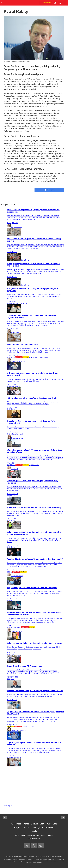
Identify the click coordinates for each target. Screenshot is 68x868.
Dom (55, 824)
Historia (27, 828)
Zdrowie (35, 824)
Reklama (43, 836)
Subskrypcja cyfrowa (33, 836)
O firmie (17, 836)
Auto (49, 824)
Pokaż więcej (8, 806)
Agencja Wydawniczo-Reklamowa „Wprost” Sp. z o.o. (30, 857)
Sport (42, 824)
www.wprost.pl (30, 863)
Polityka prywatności (34, 839)
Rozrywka (18, 828)
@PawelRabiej (49, 181)
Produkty (34, 832)
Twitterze (37, 181)
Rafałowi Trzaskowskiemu (50, 159)
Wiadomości (16, 824)
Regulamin (50, 836)
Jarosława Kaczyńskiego (14, 146)
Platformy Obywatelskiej (29, 159)
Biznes (26, 824)
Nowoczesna (53, 164)
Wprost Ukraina (48, 828)
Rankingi (36, 828)
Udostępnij (51, 190)
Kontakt (23, 836)
